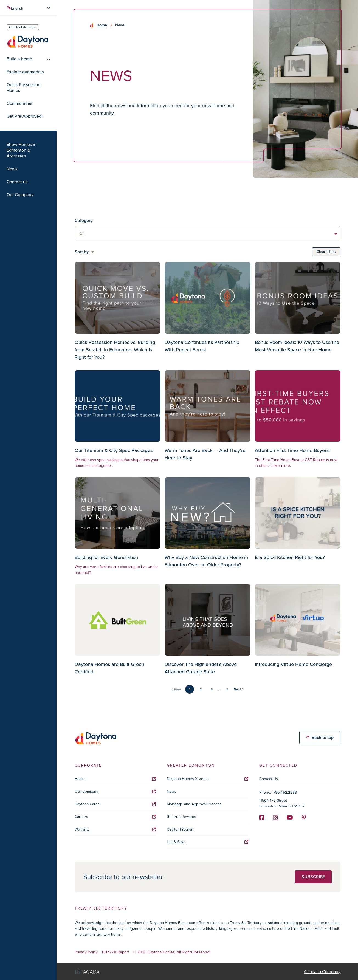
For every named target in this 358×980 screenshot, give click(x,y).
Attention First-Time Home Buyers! (292, 450)
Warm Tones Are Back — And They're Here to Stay (205, 454)
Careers (115, 817)
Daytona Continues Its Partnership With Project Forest (202, 346)
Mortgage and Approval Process (194, 804)
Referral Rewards (181, 817)
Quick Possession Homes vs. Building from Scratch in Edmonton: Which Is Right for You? (115, 350)
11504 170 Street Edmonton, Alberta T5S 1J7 (282, 803)
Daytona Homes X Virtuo (207, 779)
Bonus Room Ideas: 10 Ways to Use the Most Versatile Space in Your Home (297, 346)
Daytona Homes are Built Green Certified (109, 668)
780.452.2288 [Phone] (285, 793)
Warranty (115, 829)
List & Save (207, 842)
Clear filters (326, 252)
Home (102, 25)
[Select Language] (29, 8)
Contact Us (269, 779)
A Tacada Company (322, 972)
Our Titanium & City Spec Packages (114, 450)
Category (84, 220)
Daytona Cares (115, 804)
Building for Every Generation (106, 557)
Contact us (17, 182)
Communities (19, 103)
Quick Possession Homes (23, 88)
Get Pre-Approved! (25, 116)
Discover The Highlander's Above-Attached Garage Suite (201, 668)
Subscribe (313, 877)
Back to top (320, 737)
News (12, 169)
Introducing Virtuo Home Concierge (293, 664)
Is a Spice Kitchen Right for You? (290, 557)
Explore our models (25, 72)
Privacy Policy (86, 952)
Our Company (20, 195)
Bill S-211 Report (115, 952)
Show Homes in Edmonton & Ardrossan (22, 150)
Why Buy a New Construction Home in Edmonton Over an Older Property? (206, 561)
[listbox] (208, 234)
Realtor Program (181, 829)
